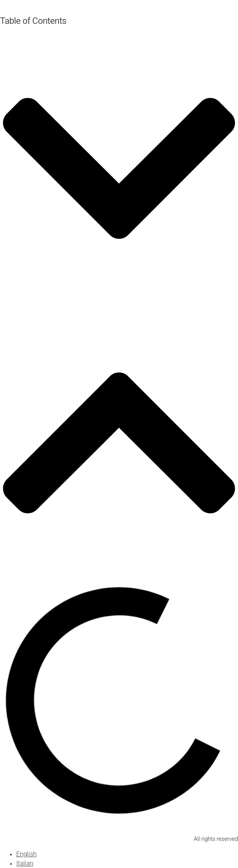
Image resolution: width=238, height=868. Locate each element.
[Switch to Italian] (25, 863)
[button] (119, 170)
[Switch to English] (26, 854)
